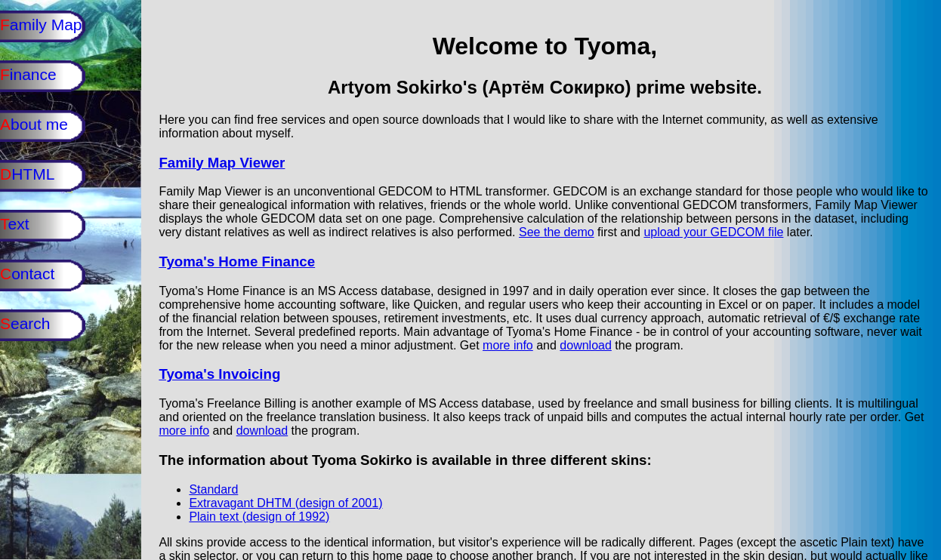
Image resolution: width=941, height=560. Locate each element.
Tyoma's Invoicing (219, 374)
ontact (34, 274)
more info (508, 345)
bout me (40, 124)
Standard (213, 489)
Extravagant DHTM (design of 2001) (285, 503)
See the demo (557, 232)
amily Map (48, 25)
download (586, 345)
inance (35, 74)
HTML (34, 174)
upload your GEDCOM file (713, 232)
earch (32, 323)
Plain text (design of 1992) (259, 517)
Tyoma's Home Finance (237, 262)
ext (21, 224)
